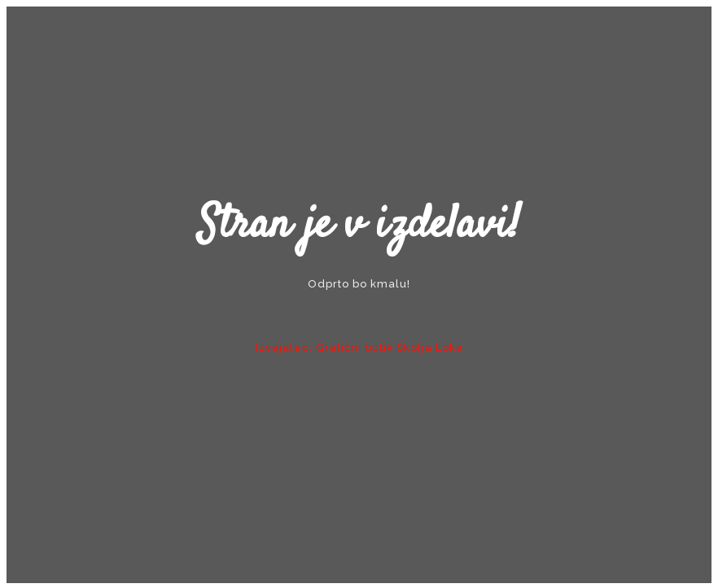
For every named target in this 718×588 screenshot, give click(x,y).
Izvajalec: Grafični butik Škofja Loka (359, 347)
